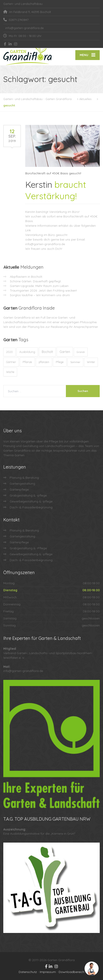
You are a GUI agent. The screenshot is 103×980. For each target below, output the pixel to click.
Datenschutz (28, 972)
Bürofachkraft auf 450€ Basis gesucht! (53, 173)
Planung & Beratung (24, 478)
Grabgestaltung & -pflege (28, 495)
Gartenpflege (19, 489)
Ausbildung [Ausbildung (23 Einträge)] (27, 352)
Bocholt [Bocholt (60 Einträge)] (47, 352)
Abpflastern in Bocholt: (26, 277)
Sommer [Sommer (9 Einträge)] (75, 362)
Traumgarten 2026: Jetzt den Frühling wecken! (43, 290)
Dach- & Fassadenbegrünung (31, 507)
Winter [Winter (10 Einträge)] (91, 362)
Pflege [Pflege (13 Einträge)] (60, 362)
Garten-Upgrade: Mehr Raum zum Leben (39, 286)
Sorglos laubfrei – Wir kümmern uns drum (40, 295)
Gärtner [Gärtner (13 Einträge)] (11, 362)
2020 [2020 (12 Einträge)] (9, 352)
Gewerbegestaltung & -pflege (31, 501)
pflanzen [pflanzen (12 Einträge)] (44, 362)
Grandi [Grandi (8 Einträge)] (81, 352)
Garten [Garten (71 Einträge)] (65, 352)
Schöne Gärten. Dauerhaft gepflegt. (36, 281)
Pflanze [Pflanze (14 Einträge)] (27, 362)
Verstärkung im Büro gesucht (46, 235)
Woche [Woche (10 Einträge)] (10, 372)
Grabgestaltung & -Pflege (28, 548)
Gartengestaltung (22, 484)
